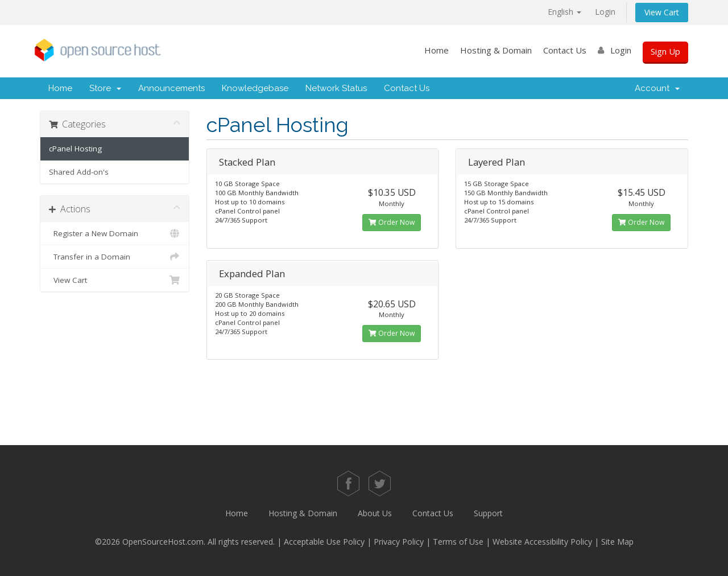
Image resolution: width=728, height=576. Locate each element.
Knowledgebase (255, 88)
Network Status (336, 88)
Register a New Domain (115, 233)
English (564, 12)
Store (105, 88)
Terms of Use (458, 542)
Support (488, 513)
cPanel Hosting (75, 149)
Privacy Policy (399, 542)
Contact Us (565, 50)
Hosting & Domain (496, 50)
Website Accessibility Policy (542, 542)
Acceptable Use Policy (324, 542)
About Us (375, 513)
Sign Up (665, 51)
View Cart (662, 12)
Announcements (171, 88)
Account (657, 88)
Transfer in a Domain (115, 257)
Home (437, 50)
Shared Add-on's (79, 172)
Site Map (617, 542)
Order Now (392, 222)
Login (605, 12)
